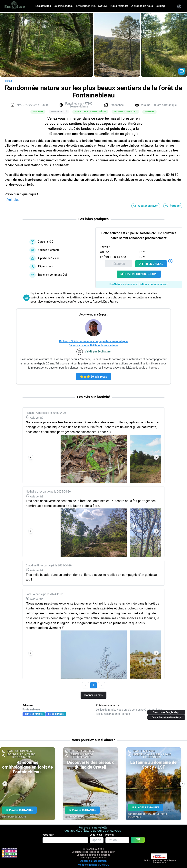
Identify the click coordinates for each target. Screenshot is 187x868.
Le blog (160, 6)
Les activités (43, 6)
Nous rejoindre (119, 6)
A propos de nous (142, 6)
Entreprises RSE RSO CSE (92, 6)
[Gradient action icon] (182, 71)
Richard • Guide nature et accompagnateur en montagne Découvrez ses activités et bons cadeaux (93, 343)
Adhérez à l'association (93, 861)
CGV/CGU (104, 865)
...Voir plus (12, 200)
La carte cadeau (64, 6)
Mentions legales (88, 865)
